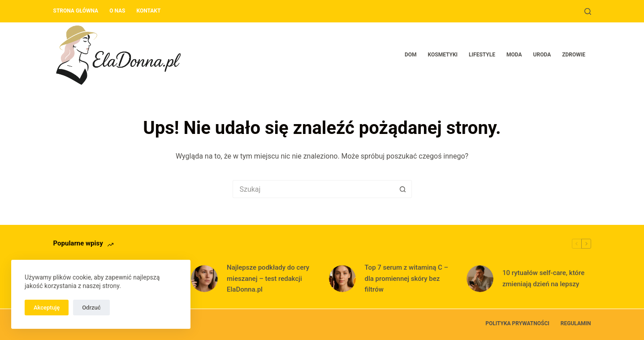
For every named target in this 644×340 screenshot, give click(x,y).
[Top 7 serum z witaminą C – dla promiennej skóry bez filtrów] (342, 279)
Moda (514, 55)
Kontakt (148, 11)
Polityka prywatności (517, 323)
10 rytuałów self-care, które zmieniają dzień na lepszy (543, 278)
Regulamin (576, 323)
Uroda (542, 55)
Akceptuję (47, 308)
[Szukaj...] (313, 189)
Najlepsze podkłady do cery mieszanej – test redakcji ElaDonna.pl (268, 279)
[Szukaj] (588, 11)
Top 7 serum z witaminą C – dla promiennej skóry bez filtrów (407, 279)
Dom (411, 55)
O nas (117, 11)
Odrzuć (91, 308)
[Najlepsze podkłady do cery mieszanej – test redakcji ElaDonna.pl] (204, 279)
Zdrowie (574, 55)
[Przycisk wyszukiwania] (403, 189)
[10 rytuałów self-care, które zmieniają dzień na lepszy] (480, 279)
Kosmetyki (443, 55)
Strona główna (76, 11)
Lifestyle (482, 55)
